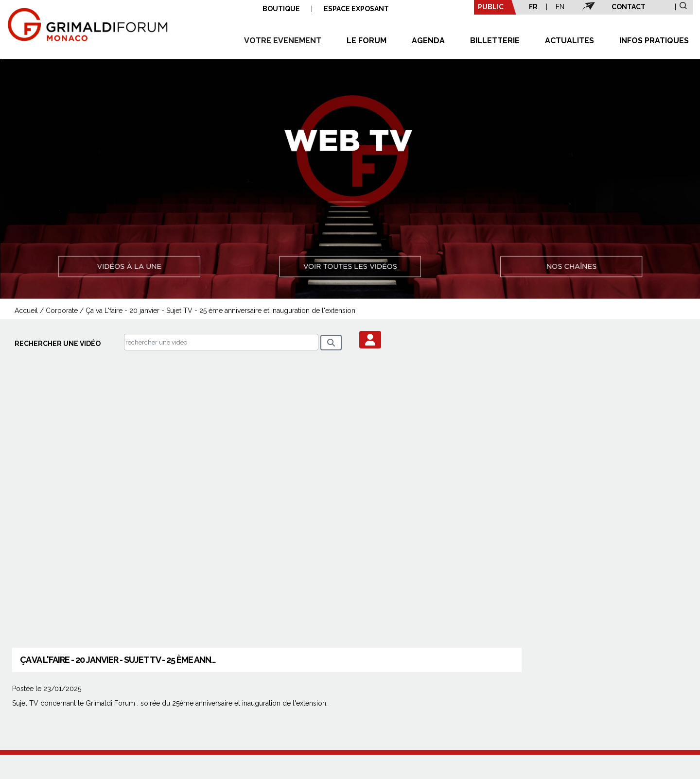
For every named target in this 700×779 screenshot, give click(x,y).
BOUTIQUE (281, 9)
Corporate (62, 311)
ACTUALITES (569, 41)
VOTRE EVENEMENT (283, 41)
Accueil (26, 311)
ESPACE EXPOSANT (356, 9)
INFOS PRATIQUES (654, 41)
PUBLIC (491, 7)
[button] (370, 340)
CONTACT (629, 7)
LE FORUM (367, 41)
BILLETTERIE (495, 41)
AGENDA (428, 41)
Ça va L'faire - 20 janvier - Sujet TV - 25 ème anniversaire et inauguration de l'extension (220, 311)
